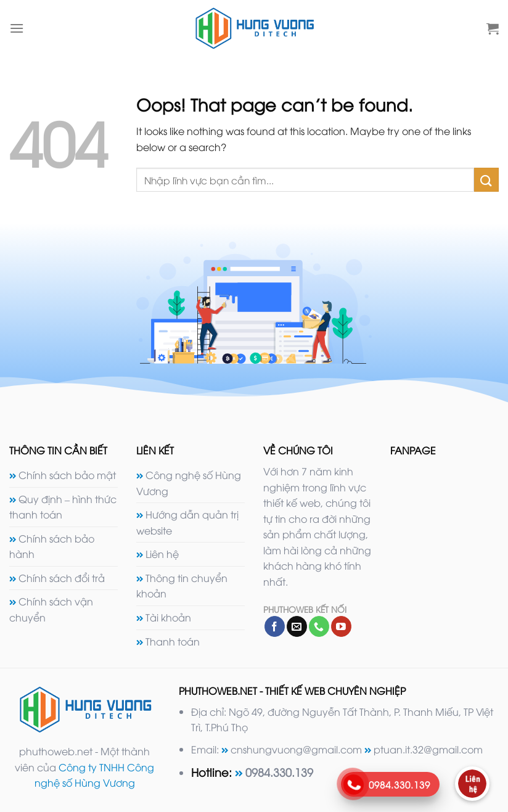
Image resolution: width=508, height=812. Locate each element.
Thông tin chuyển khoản (182, 586)
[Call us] (319, 626)
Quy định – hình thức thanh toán (63, 507)
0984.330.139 (279, 772)
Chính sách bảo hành (52, 546)
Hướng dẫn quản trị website (187, 522)
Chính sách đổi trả (62, 578)
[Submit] (486, 180)
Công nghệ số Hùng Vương (189, 483)
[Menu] (17, 28)
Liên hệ (162, 554)
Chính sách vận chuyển (51, 609)
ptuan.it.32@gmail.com (428, 749)
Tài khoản (168, 617)
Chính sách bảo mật (67, 475)
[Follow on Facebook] (275, 626)
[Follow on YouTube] (341, 626)
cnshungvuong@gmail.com (296, 749)
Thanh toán (173, 641)
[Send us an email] (297, 626)
